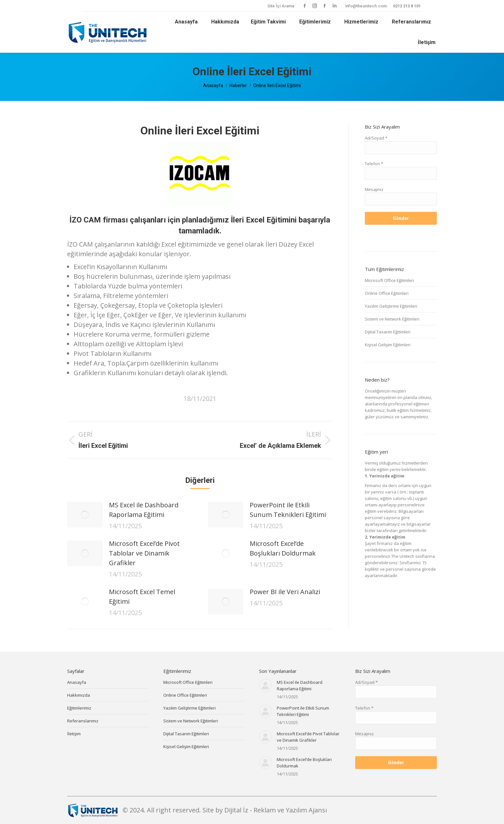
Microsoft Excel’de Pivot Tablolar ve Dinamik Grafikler (144, 553)
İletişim (74, 734)
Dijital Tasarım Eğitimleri (388, 332)
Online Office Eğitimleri (387, 293)
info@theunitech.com (366, 6)
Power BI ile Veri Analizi (285, 592)
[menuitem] (185, 22)
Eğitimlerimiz (79, 708)
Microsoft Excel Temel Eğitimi (142, 597)
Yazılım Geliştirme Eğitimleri (391, 306)
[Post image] (85, 515)
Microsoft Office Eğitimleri (389, 280)
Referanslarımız (83, 721)
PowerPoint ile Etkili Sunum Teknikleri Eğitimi (288, 510)
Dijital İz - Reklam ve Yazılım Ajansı (276, 810)
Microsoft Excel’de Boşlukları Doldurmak (283, 548)
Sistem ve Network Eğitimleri (392, 319)
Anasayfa (77, 682)
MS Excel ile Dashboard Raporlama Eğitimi (144, 510)
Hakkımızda (79, 695)
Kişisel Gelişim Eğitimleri (388, 345)
